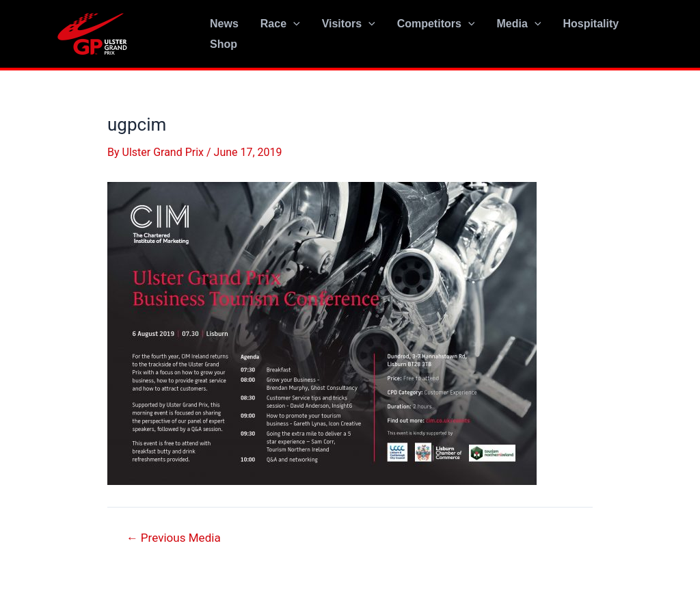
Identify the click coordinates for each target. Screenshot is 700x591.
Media (519, 24)
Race (280, 24)
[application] (293, 24)
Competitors (436, 24)
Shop (224, 44)
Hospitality (591, 24)
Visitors (349, 24)
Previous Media (174, 538)
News (224, 24)
